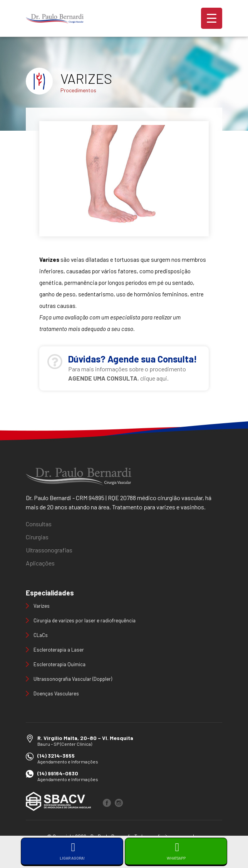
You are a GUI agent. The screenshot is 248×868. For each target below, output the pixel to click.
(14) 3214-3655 (56, 756)
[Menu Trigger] (212, 18)
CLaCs (41, 635)
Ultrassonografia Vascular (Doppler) (73, 679)
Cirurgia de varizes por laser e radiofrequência (85, 620)
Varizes (42, 606)
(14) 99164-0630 (58, 773)
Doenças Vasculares (56, 693)
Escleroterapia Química (59, 664)
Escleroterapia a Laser (59, 650)
